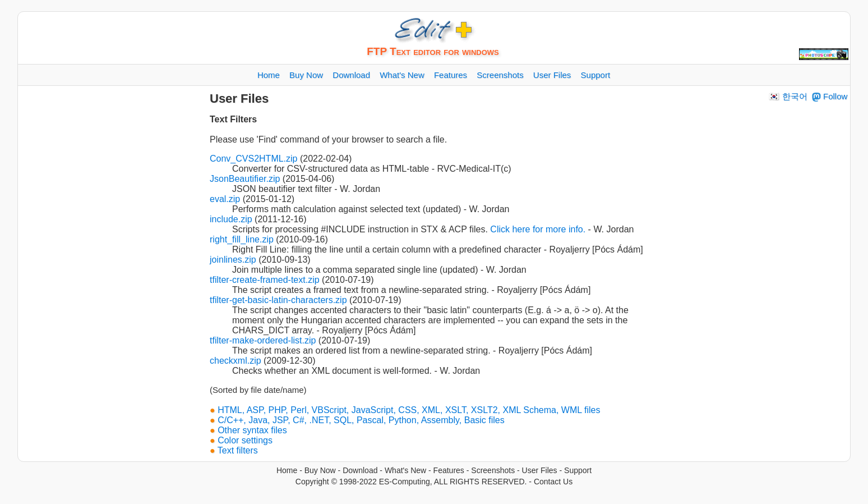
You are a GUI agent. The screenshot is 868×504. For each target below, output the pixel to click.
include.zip (231, 219)
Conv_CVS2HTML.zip (254, 159)
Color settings (245, 440)
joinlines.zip (233, 260)
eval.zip (225, 199)
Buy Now (320, 470)
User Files (540, 470)
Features (449, 470)
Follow (830, 96)
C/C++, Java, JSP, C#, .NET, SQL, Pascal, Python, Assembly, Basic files (361, 420)
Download (360, 470)
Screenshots (493, 470)
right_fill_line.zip (242, 239)
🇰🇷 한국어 (788, 96)
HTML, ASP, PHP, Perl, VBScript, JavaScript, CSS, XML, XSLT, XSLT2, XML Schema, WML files (409, 410)
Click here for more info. (538, 229)
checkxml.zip (236, 361)
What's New (405, 470)
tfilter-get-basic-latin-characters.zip (278, 300)
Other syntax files (252, 430)
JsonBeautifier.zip (245, 179)
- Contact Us (551, 482)
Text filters (238, 450)
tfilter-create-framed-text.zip (265, 280)
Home (287, 470)
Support (578, 470)
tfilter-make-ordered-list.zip (263, 340)
